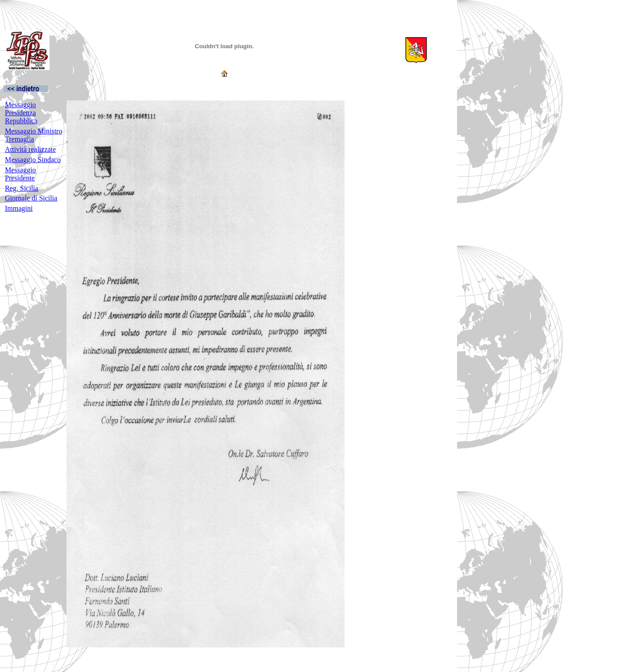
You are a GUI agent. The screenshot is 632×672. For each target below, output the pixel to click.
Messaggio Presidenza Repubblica (21, 113)
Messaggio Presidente (20, 174)
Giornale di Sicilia (31, 198)
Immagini (19, 208)
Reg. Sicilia (22, 188)
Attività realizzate (30, 149)
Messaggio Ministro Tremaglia (33, 135)
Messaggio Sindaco (33, 160)
